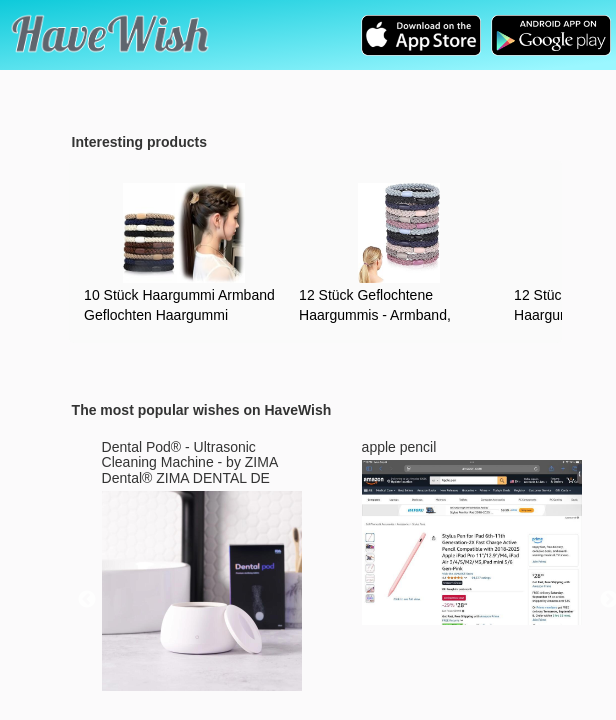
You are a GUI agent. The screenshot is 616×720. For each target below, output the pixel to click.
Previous (87, 600)
